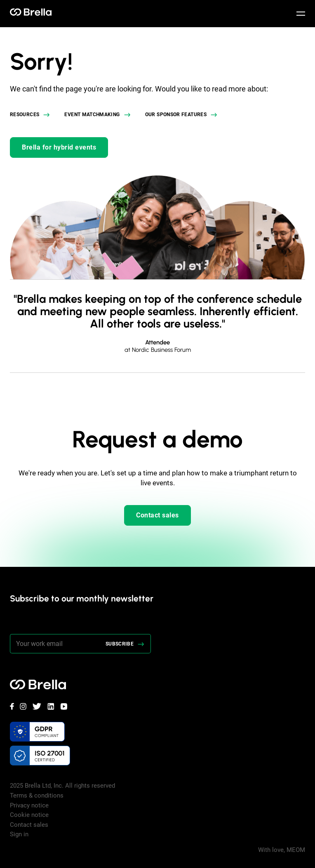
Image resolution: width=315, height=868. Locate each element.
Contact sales (157, 515)
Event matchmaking (92, 115)
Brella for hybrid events (59, 147)
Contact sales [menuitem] (29, 825)
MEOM (296, 850)
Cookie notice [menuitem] (29, 815)
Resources (25, 115)
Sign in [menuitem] (19, 834)
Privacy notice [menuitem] (29, 805)
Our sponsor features (176, 115)
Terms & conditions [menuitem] (37, 795)
